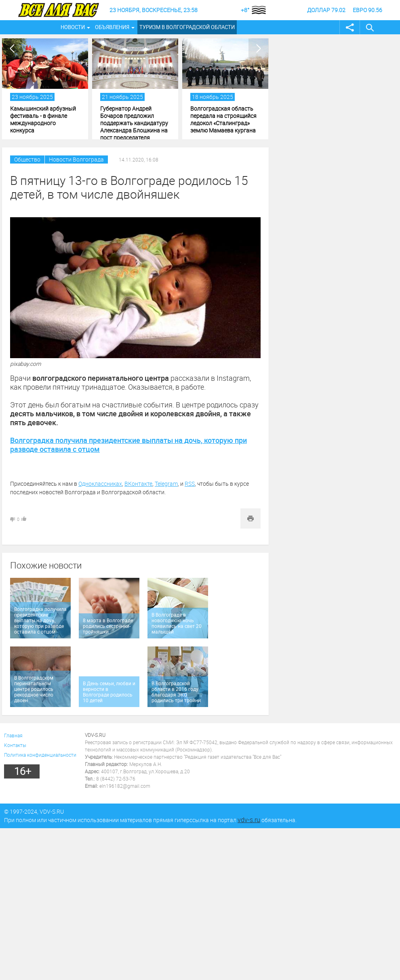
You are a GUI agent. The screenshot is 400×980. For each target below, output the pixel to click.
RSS (190, 484)
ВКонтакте (138, 484)
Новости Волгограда (76, 159)
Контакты (15, 745)
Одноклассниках (100, 484)
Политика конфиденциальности (40, 755)
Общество (27, 159)
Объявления (112, 27)
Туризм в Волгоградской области (187, 27)
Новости (73, 27)
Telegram (166, 484)
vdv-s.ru (249, 820)
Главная (13, 735)
